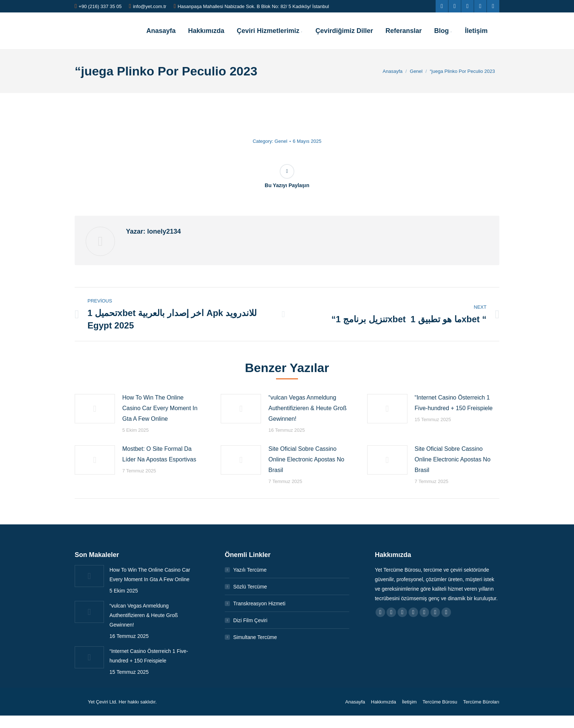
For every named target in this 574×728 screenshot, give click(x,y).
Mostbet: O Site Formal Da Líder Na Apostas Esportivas (159, 454)
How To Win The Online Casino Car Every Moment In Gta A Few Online (160, 408)
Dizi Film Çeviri (250, 620)
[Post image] (95, 409)
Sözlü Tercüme (250, 587)
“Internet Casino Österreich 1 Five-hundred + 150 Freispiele (454, 403)
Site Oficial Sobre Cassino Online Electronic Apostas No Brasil (306, 459)
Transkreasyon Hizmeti (259, 603)
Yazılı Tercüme (250, 570)
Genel (281, 141)
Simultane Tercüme (255, 637)
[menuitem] (161, 31)
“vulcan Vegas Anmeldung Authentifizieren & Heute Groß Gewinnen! (307, 408)
